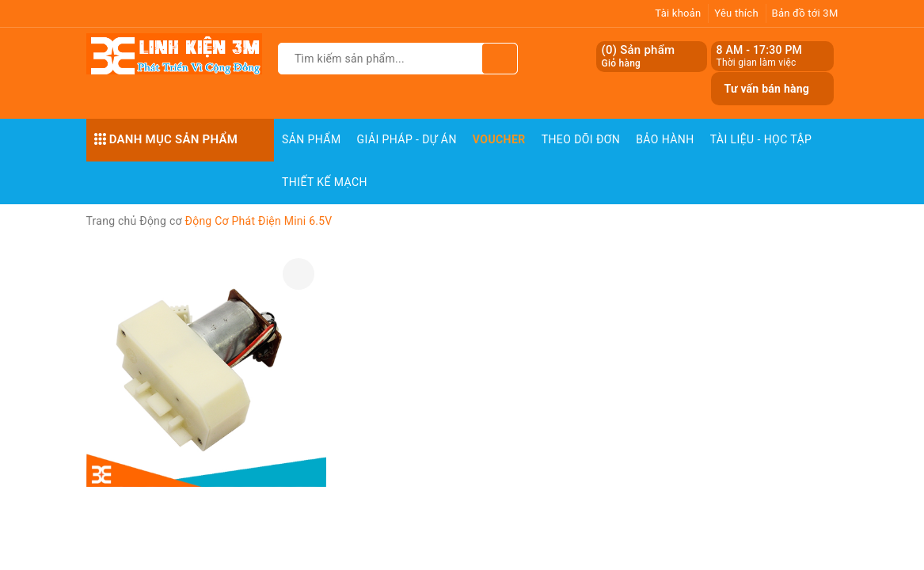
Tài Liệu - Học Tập (761, 139)
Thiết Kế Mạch (325, 182)
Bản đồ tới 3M (805, 13)
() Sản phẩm (638, 57)
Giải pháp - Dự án (407, 139)
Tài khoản (678, 13)
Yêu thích (736, 13)
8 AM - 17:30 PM (759, 50)
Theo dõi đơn (581, 139)
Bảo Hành (665, 139)
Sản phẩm (312, 139)
